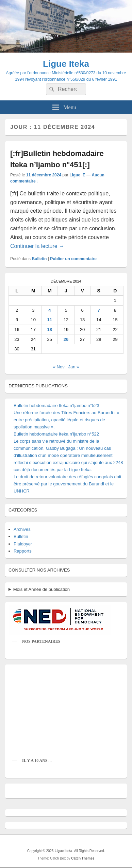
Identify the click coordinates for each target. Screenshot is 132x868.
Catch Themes (83, 858)
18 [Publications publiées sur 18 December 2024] (50, 330)
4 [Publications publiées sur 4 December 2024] (49, 310)
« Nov (59, 367)
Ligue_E (77, 175)
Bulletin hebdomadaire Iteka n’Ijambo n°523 (56, 406)
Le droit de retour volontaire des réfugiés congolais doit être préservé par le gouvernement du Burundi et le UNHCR (68, 484)
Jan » (74, 367)
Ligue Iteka (66, 64)
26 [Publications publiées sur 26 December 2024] (66, 339)
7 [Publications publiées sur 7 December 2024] (99, 310)
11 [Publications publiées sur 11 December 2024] (50, 320)
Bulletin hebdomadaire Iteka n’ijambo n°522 (56, 434)
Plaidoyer (23, 544)
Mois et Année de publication (42, 589)
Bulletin (39, 259)
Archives (22, 529)
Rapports (23, 551)
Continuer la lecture (37, 246)
